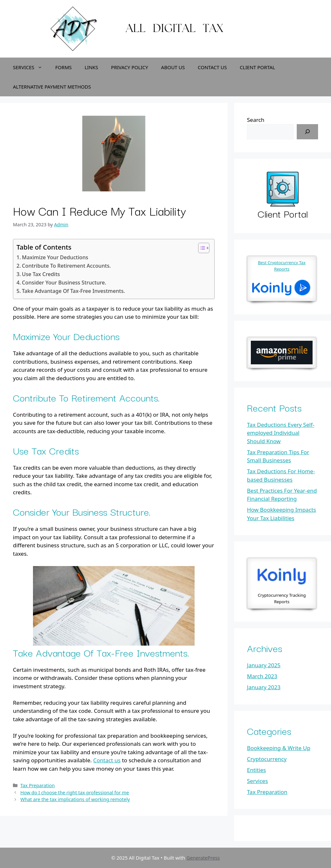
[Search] (307, 132)
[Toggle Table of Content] (201, 248)
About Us (173, 67)
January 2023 (264, 687)
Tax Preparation (37, 785)
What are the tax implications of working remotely (75, 799)
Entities (256, 770)
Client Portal (257, 67)
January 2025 (264, 665)
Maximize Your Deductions (55, 257)
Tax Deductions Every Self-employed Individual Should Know (281, 433)
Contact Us (212, 67)
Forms (64, 67)
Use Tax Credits (41, 274)
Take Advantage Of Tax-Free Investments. (74, 291)
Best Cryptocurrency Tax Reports (282, 266)
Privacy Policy (130, 67)
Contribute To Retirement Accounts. (66, 266)
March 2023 (262, 676)
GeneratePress (203, 858)
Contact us (107, 760)
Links (91, 67)
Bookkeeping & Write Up (279, 748)
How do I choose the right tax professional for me (75, 793)
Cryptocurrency (267, 759)
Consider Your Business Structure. (64, 283)
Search (256, 120)
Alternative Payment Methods (52, 87)
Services (31, 67)
